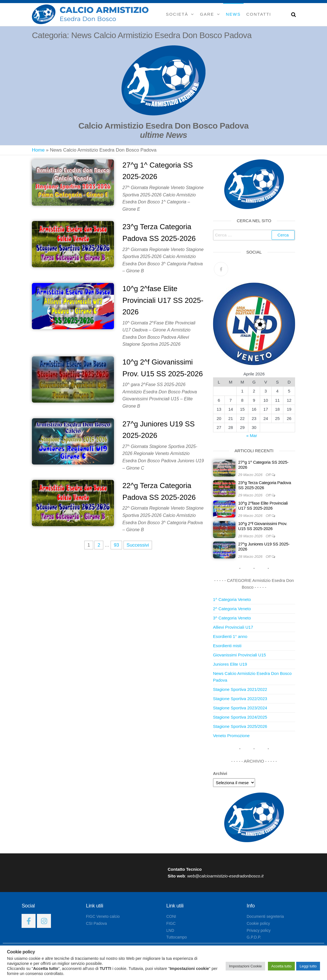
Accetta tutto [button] (281, 966)
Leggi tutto (308, 966)
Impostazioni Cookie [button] (245, 966)
